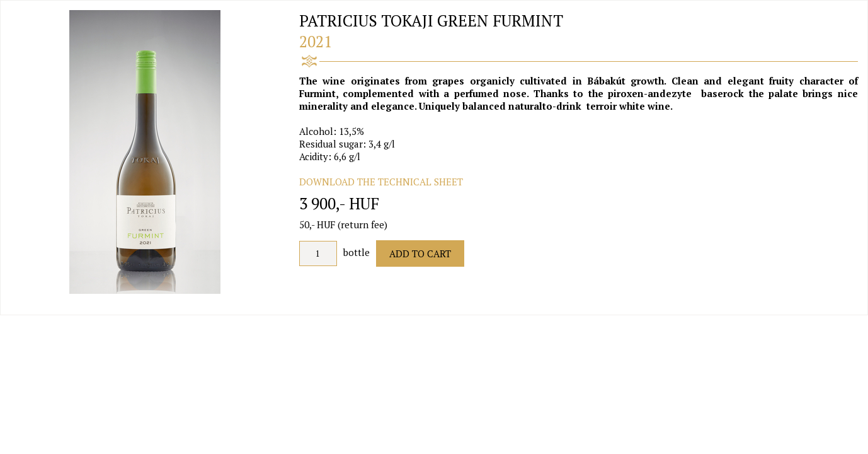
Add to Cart (420, 253)
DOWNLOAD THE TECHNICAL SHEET (381, 182)
